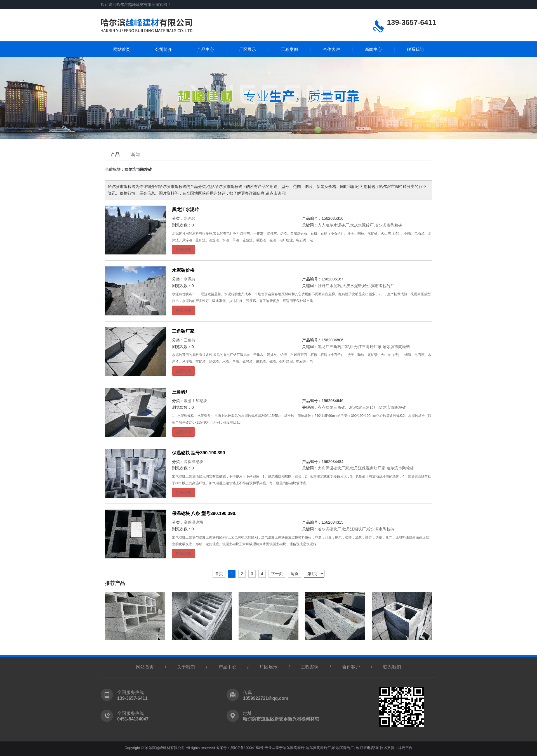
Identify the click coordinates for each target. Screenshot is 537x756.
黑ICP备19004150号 (247, 748)
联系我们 (415, 49)
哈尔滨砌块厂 (329, 529)
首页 (219, 574)
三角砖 (190, 340)
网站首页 (122, 49)
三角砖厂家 (183, 331)
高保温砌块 (194, 462)
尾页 (295, 574)
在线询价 (183, 250)
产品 (115, 154)
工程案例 (289, 49)
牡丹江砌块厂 (354, 529)
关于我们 (186, 667)
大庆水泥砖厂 (362, 225)
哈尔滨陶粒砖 (294, 748)
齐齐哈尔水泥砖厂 (333, 225)
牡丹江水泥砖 (329, 286)
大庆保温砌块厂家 (333, 468)
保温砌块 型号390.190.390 (198, 453)
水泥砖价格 (183, 270)
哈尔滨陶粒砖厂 (318, 748)
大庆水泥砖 (352, 286)
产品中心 (206, 49)
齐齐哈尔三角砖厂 (333, 407)
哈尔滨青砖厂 (343, 748)
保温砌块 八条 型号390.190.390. (204, 513)
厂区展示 (248, 49)
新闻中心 (373, 49)
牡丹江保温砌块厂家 (368, 468)
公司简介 (164, 49)
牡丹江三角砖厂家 (366, 347)
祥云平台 (405, 748)
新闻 (135, 154)
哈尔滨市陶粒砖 (388, 225)
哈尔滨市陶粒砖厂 (379, 286)
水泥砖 (190, 218)
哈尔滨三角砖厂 (364, 407)
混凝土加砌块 (196, 401)
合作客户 (331, 49)
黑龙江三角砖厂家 (333, 347)
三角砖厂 (181, 392)
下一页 (277, 574)
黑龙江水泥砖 (185, 210)
